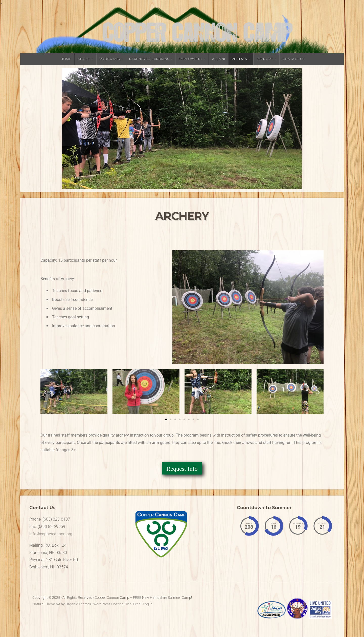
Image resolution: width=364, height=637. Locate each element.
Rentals (239, 59)
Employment (191, 59)
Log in (148, 604)
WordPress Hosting (108, 604)
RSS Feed (133, 604)
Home (66, 59)
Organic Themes (78, 604)
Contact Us (293, 59)
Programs (110, 59)
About (84, 59)
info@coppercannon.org (51, 534)
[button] (45, 393)
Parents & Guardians (149, 59)
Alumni (219, 59)
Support (265, 59)
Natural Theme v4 (46, 604)
